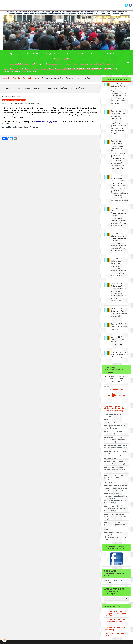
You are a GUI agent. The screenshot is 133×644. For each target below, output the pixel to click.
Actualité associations (86, 54)
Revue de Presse (65, 54)
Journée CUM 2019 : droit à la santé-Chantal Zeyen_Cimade (119, 342)
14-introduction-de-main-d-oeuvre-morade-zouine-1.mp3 (115, 510)
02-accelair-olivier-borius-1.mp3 (114, 416)
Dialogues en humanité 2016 (115, 636)
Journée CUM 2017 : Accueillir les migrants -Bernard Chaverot (119, 356)
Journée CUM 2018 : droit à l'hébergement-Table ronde (120, 328)
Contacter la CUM (62, 59)
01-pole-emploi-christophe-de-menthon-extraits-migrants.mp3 (115, 410)
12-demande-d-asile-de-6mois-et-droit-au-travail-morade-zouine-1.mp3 (116, 489)
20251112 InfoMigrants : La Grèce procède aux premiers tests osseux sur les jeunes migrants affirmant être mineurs (62, 65)
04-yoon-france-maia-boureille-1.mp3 (115, 428)
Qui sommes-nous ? (18, 54)
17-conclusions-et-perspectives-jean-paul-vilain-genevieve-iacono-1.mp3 (115, 537)
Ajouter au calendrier (14, 101)
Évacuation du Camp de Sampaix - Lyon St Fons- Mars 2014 (116, 615)
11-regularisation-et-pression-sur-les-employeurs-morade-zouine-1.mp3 (114, 480)
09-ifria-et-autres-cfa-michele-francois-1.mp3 (115, 464)
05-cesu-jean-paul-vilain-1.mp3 (114, 434)
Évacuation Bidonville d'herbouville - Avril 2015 (115, 623)
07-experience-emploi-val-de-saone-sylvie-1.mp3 (116, 448)
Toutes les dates (31, 79)
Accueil (6, 79)
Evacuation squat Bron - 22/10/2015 (116, 630)
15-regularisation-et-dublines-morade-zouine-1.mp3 (116, 518)
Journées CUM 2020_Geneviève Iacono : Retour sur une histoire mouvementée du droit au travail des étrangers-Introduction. (119, 294)
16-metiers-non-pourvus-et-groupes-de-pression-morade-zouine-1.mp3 (116, 527)
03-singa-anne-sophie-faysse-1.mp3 (115, 422)
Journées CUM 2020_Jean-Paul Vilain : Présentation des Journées (119, 314)
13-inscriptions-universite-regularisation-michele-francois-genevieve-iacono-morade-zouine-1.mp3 (116, 499)
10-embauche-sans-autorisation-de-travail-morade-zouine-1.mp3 (115, 471)
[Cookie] (4, 640)
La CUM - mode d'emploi (42, 54)
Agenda (16, 79)
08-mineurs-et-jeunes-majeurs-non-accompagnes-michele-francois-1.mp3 (115, 456)
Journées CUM (106, 54)
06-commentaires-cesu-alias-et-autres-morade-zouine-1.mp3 (116, 441)
